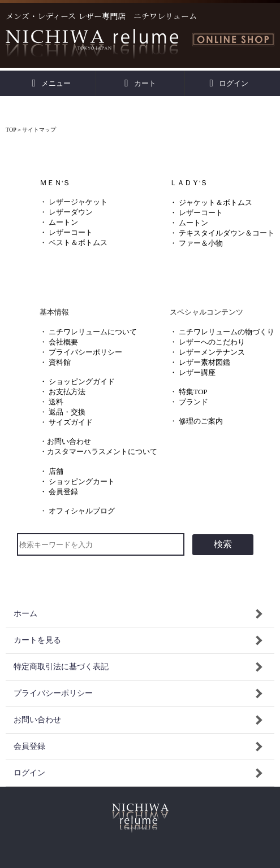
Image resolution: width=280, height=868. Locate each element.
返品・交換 (67, 412)
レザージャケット (78, 202)
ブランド (193, 402)
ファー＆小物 (201, 243)
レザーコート (71, 232)
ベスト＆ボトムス (78, 243)
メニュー (52, 83)
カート (140, 83)
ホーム (25, 614)
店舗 (56, 471)
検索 (223, 544)
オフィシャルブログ (82, 511)
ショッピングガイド (82, 381)
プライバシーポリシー (85, 352)
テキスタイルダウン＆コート (227, 233)
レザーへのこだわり (212, 342)
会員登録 (63, 492)
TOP (11, 130)
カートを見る (37, 640)
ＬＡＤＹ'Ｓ (189, 183)
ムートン (63, 222)
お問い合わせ (69, 441)
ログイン (229, 83)
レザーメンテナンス (212, 352)
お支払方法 (67, 392)
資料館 (60, 362)
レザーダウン (71, 212)
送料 (56, 402)
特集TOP (193, 392)
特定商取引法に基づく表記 (61, 667)
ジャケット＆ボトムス (216, 202)
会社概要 (63, 342)
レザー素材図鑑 (204, 362)
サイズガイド (71, 422)
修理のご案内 (201, 421)
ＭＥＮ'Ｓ (55, 183)
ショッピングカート (82, 481)
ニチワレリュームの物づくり (227, 332)
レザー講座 (197, 372)
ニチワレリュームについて (93, 332)
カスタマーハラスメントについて (102, 452)
